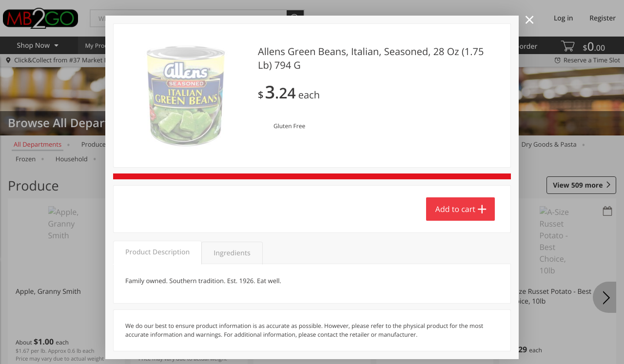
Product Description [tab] (157, 252)
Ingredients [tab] (232, 253)
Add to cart (455, 209)
